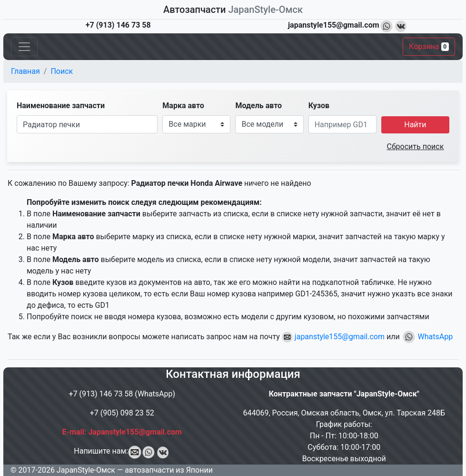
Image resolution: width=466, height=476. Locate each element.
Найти (415, 125)
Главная (25, 71)
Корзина (429, 46)
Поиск (62, 71)
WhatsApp (427, 337)
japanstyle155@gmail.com (333, 337)
